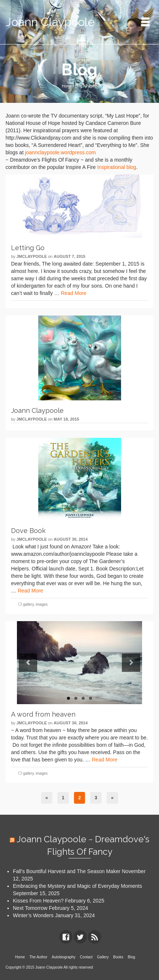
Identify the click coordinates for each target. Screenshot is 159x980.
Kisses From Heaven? (38, 901)
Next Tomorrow (30, 908)
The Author (38, 957)
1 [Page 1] (63, 798)
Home (20, 957)
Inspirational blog (117, 167)
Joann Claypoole (50, 22)
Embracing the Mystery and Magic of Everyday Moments (77, 886)
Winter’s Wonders (33, 915)
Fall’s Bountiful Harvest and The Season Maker (67, 871)
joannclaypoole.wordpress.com (60, 152)
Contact (86, 957)
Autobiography (64, 957)
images (42, 604)
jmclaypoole (32, 256)
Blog (131, 957)
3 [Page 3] (96, 798)
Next (131, 663)
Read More (73, 293)
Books (118, 957)
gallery (29, 604)
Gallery (103, 957)
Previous (28, 663)
